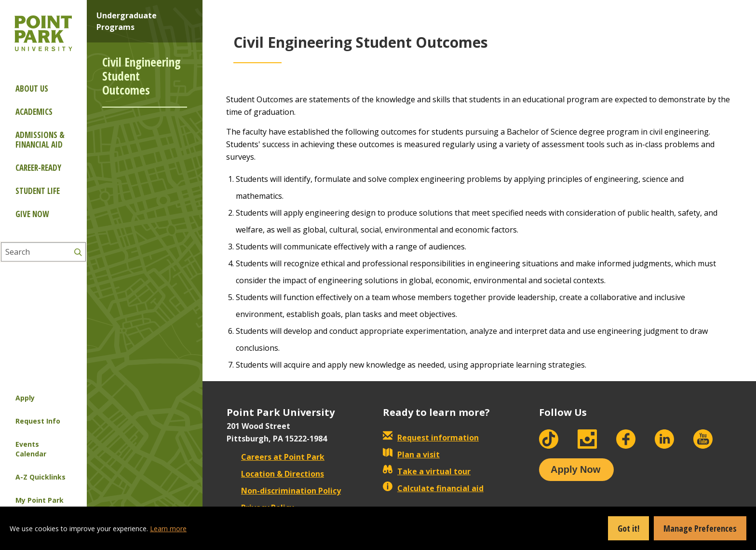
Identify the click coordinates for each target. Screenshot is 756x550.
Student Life (38, 191)
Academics (34, 112)
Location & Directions (275, 474)
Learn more (168, 529)
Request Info (38, 421)
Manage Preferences (700, 528)
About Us (32, 89)
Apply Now (575, 469)
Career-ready (38, 168)
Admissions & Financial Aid (40, 140)
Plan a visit (411, 454)
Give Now (32, 214)
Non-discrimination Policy (284, 491)
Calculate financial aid (433, 488)
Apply (25, 398)
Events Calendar (31, 449)
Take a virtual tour (427, 471)
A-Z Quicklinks (40, 477)
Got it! (628, 528)
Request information (431, 438)
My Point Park (40, 500)
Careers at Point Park (276, 457)
